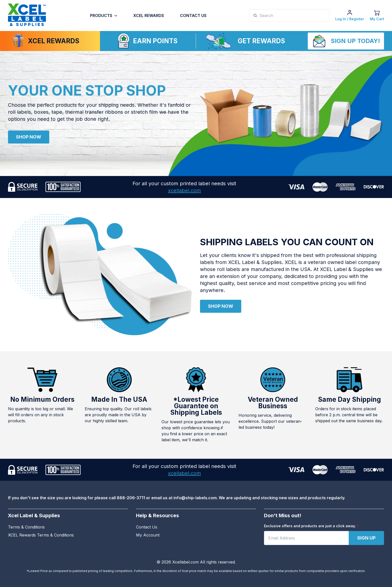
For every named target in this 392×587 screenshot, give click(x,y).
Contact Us (193, 15)
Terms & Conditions (26, 527)
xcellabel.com (184, 190)
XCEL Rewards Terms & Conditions (41, 535)
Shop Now (29, 137)
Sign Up (366, 538)
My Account (148, 535)
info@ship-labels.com (195, 498)
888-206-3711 (131, 498)
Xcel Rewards (149, 15)
